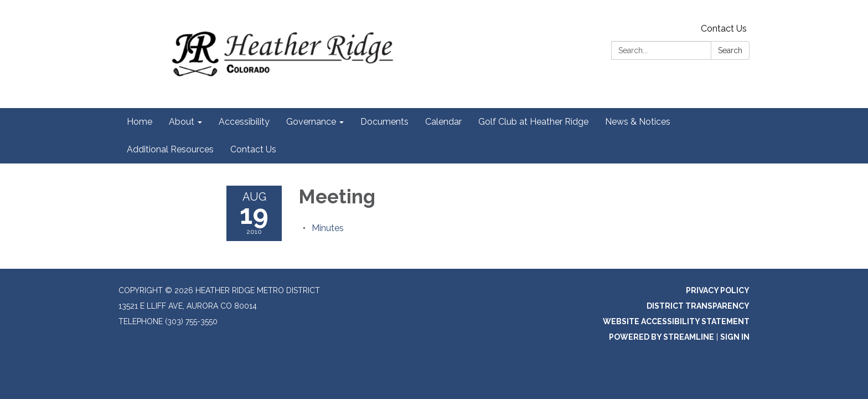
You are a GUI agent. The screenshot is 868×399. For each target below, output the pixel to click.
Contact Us (724, 29)
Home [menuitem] (139, 122)
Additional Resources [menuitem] (170, 149)
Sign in (735, 337)
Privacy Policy (718, 290)
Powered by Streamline (662, 337)
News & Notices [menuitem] (638, 122)
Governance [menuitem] (311, 122)
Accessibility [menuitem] (244, 122)
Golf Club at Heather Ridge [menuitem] (533, 122)
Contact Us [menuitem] (253, 149)
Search (730, 50)
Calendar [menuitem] (443, 122)
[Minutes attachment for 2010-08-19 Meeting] (328, 228)
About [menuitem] (182, 122)
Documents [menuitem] (384, 122)
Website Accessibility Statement (676, 321)
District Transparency (698, 306)
